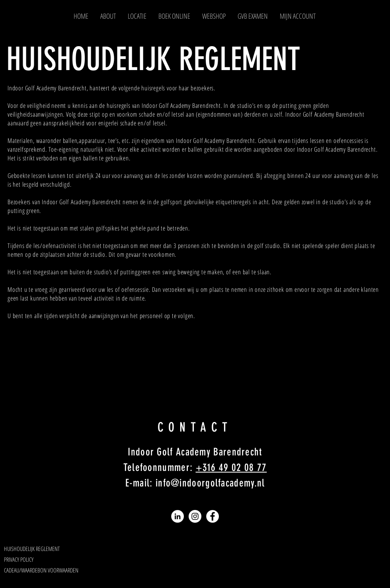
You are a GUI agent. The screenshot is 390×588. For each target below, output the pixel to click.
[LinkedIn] (177, 516)
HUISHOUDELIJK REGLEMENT (153, 59)
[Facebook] (213, 516)
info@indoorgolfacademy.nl (210, 483)
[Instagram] (195, 516)
